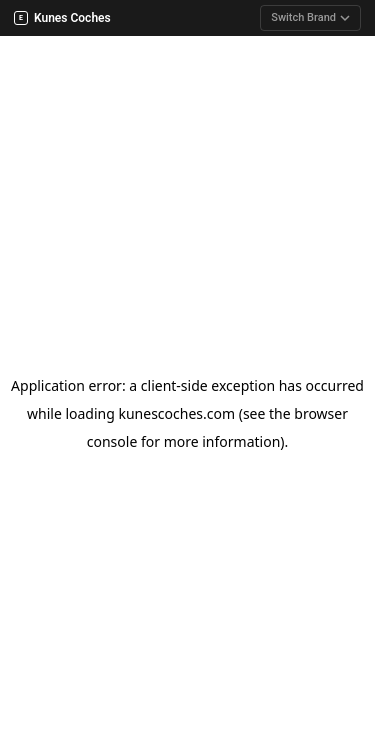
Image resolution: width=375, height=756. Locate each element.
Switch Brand (310, 17)
